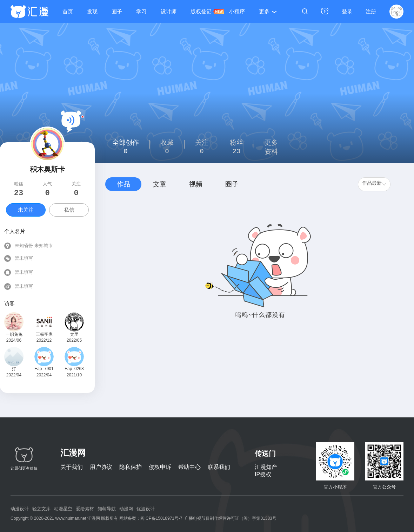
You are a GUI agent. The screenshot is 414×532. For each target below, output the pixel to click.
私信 (69, 210)
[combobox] (374, 184)
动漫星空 (63, 509)
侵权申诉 (160, 467)
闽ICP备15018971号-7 (161, 518)
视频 (196, 184)
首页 (68, 11)
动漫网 (126, 509)
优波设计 (146, 509)
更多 (264, 11)
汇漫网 (73, 453)
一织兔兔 (14, 334)
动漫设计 (20, 509)
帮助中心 (189, 467)
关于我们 (72, 467)
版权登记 (201, 11)
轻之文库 (41, 509)
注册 (371, 11)
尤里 (74, 334)
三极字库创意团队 (44, 335)
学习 (141, 11)
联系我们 (219, 467)
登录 (347, 11)
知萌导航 (107, 509)
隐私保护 (131, 467)
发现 (92, 11)
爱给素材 (85, 509)
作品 (123, 184)
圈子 (117, 11)
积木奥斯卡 (47, 169)
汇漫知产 (266, 467)
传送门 (265, 453)
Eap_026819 (74, 369)
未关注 (26, 210)
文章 (160, 184)
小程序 (237, 11)
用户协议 (101, 467)
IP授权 (263, 474)
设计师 (169, 11)
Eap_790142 (44, 369)
